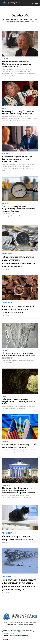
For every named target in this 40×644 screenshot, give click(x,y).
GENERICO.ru (16, 631)
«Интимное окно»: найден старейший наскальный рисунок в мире (19, 401)
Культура (6, 59)
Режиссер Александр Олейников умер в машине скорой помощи (18, 112)
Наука (5, 350)
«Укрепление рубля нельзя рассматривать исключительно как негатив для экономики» (19, 261)
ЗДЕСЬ (20, 632)
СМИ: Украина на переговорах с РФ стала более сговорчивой (19, 446)
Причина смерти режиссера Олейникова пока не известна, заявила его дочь (17, 64)
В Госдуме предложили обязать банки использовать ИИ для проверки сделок (17, 159)
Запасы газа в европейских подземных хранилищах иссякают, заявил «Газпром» (19, 209)
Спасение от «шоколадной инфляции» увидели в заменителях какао (18, 309)
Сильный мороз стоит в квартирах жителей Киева (17, 538)
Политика (6, 442)
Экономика (7, 154)
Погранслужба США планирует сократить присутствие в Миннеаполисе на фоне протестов (19, 490)
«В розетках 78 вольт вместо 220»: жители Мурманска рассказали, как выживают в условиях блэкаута (19, 584)
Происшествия (9, 533)
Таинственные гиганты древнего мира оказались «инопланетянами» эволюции (19, 355)
